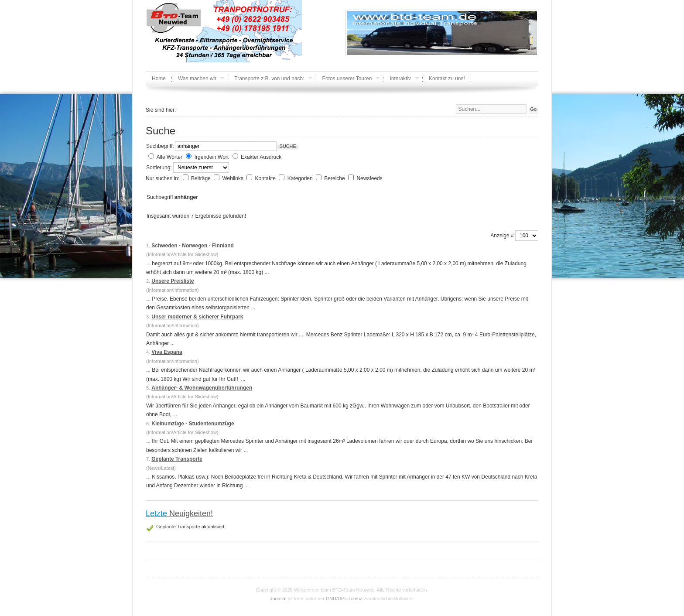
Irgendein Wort (212, 157)
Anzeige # (503, 236)
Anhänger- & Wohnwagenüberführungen (202, 388)
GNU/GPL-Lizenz (344, 599)
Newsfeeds (369, 178)
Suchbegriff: (160, 146)
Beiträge (202, 178)
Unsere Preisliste (173, 281)
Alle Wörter (169, 157)
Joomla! (278, 599)
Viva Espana (167, 352)
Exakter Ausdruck (261, 157)
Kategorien (301, 178)
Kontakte (266, 178)
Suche (288, 146)
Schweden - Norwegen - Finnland (193, 246)
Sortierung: (160, 168)
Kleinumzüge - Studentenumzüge (193, 424)
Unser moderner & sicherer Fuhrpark (197, 317)
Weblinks (233, 178)
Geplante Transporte (177, 459)
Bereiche (335, 178)
